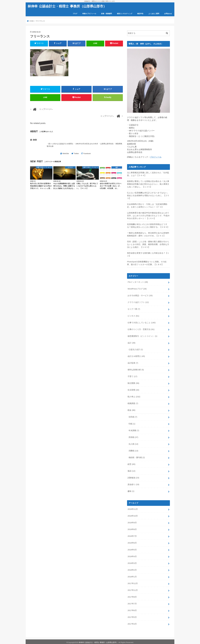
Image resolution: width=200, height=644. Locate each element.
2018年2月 (132, 569)
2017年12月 (133, 582)
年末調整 (134, 430)
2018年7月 (132, 535)
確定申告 (140, 14)
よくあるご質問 (154, 14)
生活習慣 (133, 389)
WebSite (66, 153)
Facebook (87, 153)
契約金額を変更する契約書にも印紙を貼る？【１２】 (148, 254)
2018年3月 (132, 562)
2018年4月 (132, 555)
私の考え (134, 396)
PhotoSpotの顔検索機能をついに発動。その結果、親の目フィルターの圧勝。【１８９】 (147, 263)
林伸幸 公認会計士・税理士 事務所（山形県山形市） (67, 6)
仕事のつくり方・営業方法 (141, 329)
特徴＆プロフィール (89, 14)
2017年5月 (132, 616)
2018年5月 (132, 549)
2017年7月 (132, 602)
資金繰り (133, 484)
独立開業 (133, 383)
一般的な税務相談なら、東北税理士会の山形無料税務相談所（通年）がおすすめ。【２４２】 (148, 234)
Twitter (76, 153)
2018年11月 (133, 508)
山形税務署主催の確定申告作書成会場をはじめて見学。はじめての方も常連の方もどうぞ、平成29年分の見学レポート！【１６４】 (148, 216)
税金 (131, 410)
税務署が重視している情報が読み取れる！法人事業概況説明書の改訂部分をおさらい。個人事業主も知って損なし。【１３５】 (148, 184)
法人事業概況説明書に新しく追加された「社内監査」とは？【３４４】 (148, 174)
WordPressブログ (137, 289)
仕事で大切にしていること (142, 322)
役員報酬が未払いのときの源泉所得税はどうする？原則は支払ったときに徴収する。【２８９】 (148, 226)
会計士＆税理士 (136, 356)
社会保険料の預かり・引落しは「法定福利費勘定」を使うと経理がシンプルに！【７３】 (147, 205)
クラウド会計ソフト (138, 302)
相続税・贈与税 (137, 457)
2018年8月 (132, 528)
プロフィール (156, 157)
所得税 (133, 437)
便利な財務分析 (136, 369)
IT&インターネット (138, 282)
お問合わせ (168, 14)
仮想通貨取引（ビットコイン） (142, 336)
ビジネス (133, 316)
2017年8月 (132, 596)
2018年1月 (132, 576)
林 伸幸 (33, 140)
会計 (131, 342)
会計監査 (133, 362)
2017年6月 (132, 609)
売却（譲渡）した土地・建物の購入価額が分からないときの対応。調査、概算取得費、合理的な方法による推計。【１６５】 (148, 244)
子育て (132, 376)
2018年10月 (133, 515)
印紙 (132, 423)
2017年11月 (133, 589)
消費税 (133, 450)
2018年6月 (132, 542)
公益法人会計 (136, 349)
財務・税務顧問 (107, 14)
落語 (131, 470)
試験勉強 (133, 477)
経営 (131, 463)
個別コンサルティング (125, 14)
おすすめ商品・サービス (140, 295)
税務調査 (133, 403)
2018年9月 (132, 522)
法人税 (133, 443)
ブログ (75, 14)
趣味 (131, 490)
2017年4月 (132, 623)
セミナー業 (134, 309)
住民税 (133, 416)
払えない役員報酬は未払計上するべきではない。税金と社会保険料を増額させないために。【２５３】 (148, 195)
